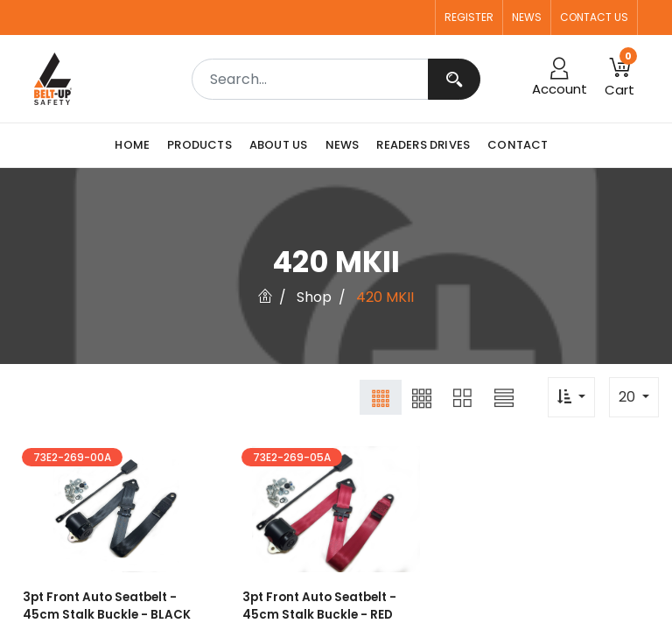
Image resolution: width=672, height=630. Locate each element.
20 (629, 397)
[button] (619, 79)
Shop (314, 297)
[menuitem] (136, 145)
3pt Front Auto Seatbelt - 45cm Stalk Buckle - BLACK (103, 607)
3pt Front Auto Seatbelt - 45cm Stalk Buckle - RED (317, 607)
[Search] (454, 79)
